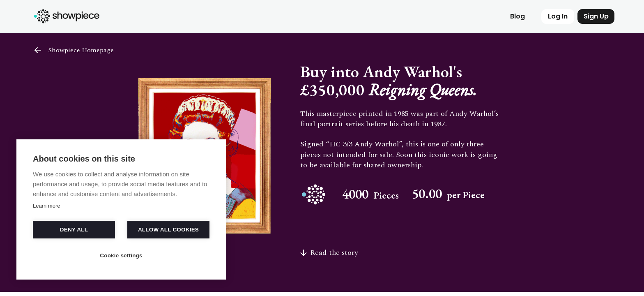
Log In (558, 16)
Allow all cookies (168, 230)
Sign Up (596, 16)
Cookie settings (121, 256)
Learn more (46, 206)
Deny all (74, 230)
